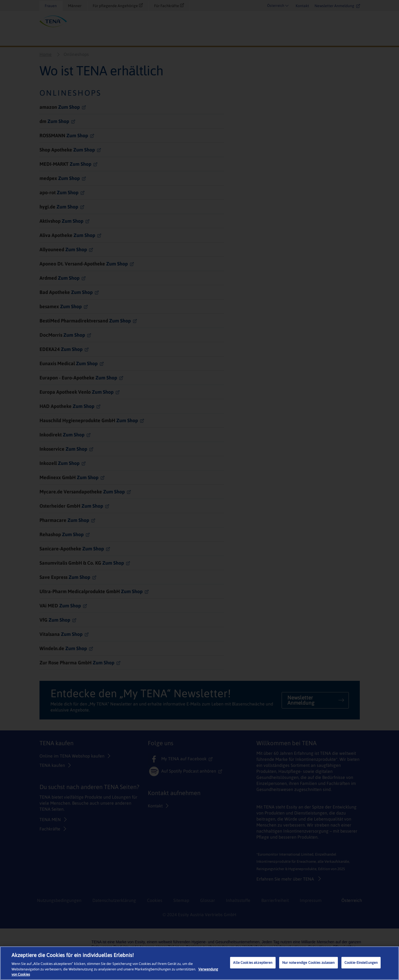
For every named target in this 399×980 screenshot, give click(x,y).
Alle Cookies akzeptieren (253, 963)
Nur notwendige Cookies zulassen (309, 963)
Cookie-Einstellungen (361, 963)
